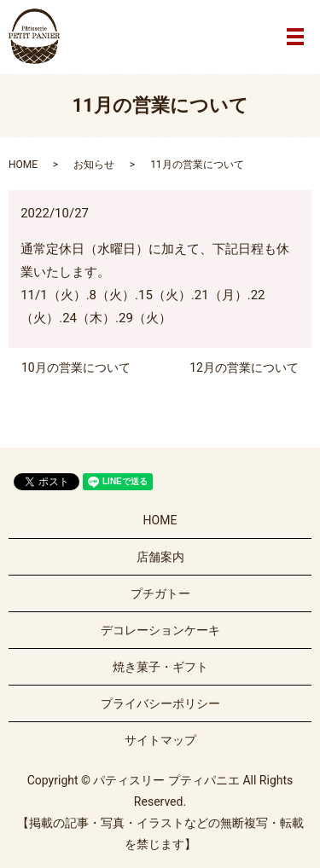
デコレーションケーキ (160, 630)
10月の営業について (76, 367)
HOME (23, 165)
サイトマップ (160, 740)
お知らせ (94, 165)
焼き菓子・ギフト (160, 667)
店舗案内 (160, 557)
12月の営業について (244, 367)
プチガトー (160, 593)
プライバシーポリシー (160, 703)
